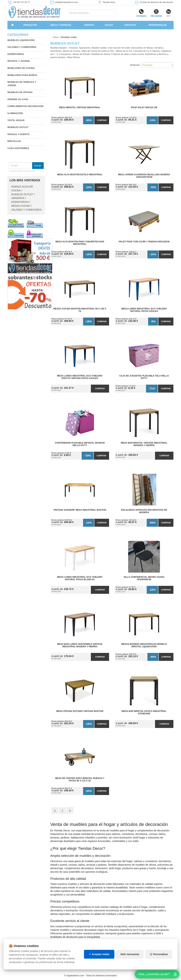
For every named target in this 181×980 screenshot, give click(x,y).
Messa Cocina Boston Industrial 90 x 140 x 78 (80, 310)
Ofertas (89, 25)
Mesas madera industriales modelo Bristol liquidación (144, 645)
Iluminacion (15, 113)
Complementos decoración (25, 106)
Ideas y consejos (61, 25)
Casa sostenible (18, 148)
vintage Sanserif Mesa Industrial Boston (80, 510)
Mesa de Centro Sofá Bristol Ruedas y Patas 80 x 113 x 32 (80, 779)
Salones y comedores (22, 47)
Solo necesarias (130, 954)
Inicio (56, 37)
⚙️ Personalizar (159, 954)
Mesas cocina (21, 206)
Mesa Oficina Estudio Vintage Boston (80, 711)
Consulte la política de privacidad (22, 171)
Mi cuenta (156, 13)
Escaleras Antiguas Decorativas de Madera (144, 511)
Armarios (18, 198)
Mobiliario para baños (22, 75)
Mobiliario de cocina (21, 68)
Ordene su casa (18, 99)
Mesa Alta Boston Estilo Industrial (80, 175)
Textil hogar (16, 120)
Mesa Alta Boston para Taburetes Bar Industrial (80, 243)
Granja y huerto (18, 134)
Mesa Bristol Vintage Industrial (80, 107)
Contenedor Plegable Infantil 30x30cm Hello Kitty (80, 444)
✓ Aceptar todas (99, 954)
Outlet (109, 25)
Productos (30, 25)
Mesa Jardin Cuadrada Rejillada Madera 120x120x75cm (144, 176)
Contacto (141, 13)
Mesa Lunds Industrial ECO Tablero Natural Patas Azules (144, 310)
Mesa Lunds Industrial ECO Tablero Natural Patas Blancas (80, 578)
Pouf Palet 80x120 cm (144, 107)
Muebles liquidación (21, 40)
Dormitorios (16, 54)
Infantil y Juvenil (19, 61)
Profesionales (158, 25)
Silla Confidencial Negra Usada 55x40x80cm (144, 578)
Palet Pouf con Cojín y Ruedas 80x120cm (144, 242)
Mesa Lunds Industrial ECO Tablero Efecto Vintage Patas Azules (80, 377)
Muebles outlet (22, 194)
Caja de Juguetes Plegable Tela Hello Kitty (144, 377)
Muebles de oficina (20, 92)
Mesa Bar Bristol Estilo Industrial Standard (144, 712)
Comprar (102, 120)
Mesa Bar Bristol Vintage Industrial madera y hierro (144, 444)
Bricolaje (14, 141)
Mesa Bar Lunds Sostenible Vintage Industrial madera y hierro (80, 645)
